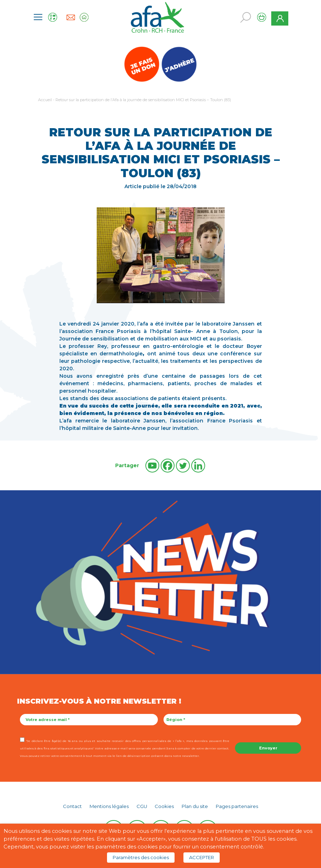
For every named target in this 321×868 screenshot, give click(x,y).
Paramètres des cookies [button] (141, 857)
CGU (142, 806)
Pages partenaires (237, 806)
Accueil (45, 100)
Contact (72, 806)
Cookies (164, 806)
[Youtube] (152, 466)
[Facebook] (168, 466)
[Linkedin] (198, 466)
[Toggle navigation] (38, 17)
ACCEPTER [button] (202, 857)
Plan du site (195, 806)
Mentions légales (109, 806)
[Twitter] (183, 466)
